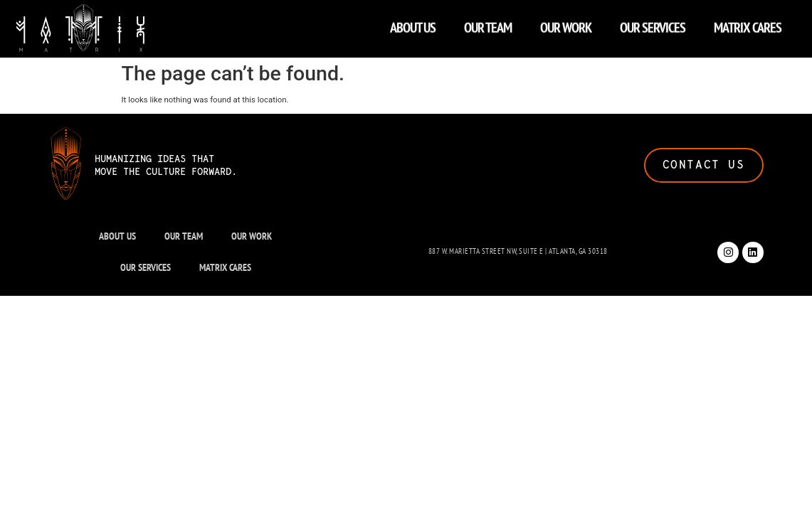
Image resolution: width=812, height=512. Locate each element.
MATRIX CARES (748, 24)
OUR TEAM (488, 24)
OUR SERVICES (653, 24)
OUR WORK (566, 24)
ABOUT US (413, 24)
